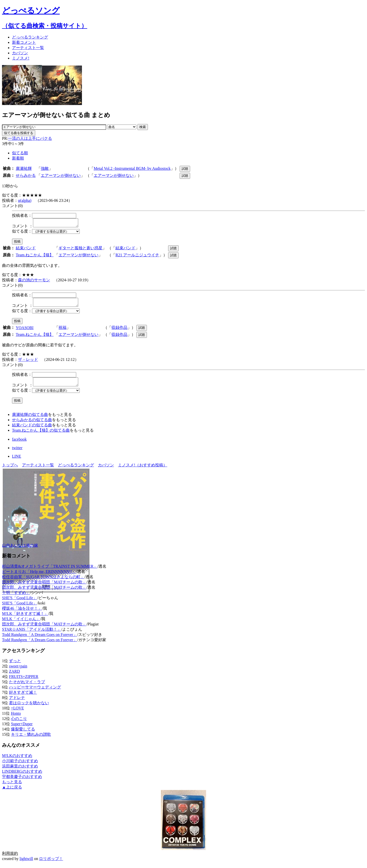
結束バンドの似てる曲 (32, 429)
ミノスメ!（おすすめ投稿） (143, 470)
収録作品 (119, 330)
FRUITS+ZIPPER (24, 681)
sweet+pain (18, 671)
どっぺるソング (31, 11)
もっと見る (12, 786)
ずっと (15, 665)
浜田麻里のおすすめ (20, 771)
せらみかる (26, 175)
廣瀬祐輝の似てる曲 (30, 419)
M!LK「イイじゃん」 (21, 623)
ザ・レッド (28, 362)
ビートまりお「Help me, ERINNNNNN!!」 (39, 576)
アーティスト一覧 (38, 470)
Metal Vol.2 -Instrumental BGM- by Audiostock (132, 168)
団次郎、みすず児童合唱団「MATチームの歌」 (44, 587)
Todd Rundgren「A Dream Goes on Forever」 (40, 639)
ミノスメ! (21, 58)
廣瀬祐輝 (24, 168)
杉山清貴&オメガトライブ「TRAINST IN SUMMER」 (50, 571)
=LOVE (17, 713)
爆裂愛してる (23, 734)
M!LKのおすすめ (17, 760)
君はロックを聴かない (29, 707)
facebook (19, 444)
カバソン (20, 53)
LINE (16, 461)
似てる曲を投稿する (19, 133)
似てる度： (22, 233)
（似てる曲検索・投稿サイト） (45, 26)
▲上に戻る (12, 792)
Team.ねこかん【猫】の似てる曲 (41, 435)
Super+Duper (22, 728)
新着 (24, 42)
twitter (17, 452)
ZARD (14, 676)
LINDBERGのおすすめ (22, 776)
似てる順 (20, 153)
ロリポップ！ (51, 863)
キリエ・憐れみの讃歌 (31, 739)
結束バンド (26, 249)
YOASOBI (25, 331)
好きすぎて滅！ (23, 697)
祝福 (62, 330)
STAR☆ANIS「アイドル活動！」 (32, 634)
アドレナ (17, 702)
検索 (143, 127)
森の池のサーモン (34, 281)
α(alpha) (25, 200)
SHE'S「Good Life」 (19, 602)
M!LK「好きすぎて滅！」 (25, 618)
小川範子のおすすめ (20, 765)
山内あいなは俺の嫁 (20, 550)
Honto (16, 718)
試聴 (185, 169)
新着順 (18, 158)
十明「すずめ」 (16, 597)
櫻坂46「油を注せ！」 (22, 613)
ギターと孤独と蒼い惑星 (80, 249)
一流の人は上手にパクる (30, 138)
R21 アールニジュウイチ (137, 256)
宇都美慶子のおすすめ (22, 781)
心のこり (19, 723)
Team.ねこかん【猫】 (35, 256)
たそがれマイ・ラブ (27, 686)
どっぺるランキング (76, 470)
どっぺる (30, 37)
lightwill (26, 863)
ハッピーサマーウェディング (35, 692)
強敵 (45, 168)
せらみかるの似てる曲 (32, 424)
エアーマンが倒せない (61, 175)
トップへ (10, 470)
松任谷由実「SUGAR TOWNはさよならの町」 (43, 581)
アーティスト (28, 48)
